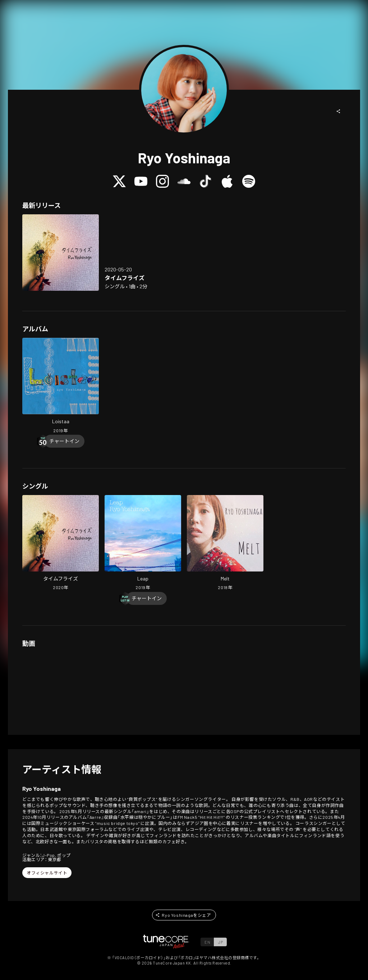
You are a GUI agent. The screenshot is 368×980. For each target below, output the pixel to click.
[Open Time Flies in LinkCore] (61, 253)
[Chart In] (64, 441)
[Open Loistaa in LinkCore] (61, 386)
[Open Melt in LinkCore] (225, 543)
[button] (339, 111)
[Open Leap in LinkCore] (143, 543)
